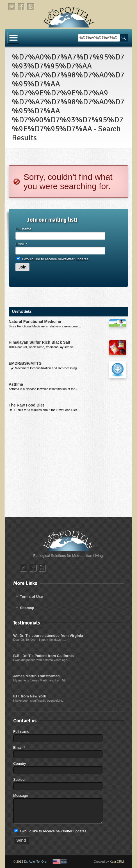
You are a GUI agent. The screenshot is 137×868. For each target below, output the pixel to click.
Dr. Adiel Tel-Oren (36, 862)
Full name (23, 229)
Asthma (16, 384)
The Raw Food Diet (26, 405)
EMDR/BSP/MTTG (25, 363)
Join (23, 267)
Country (20, 763)
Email (21, 244)
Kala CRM (117, 862)
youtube (31, 7)
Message (21, 795)
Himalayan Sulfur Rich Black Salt (39, 342)
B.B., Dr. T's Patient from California (43, 656)
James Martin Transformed (36, 676)
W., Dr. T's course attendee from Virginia (48, 636)
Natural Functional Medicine (35, 322)
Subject (19, 779)
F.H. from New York (30, 696)
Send (21, 840)
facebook (21, 7)
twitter (12, 7)
